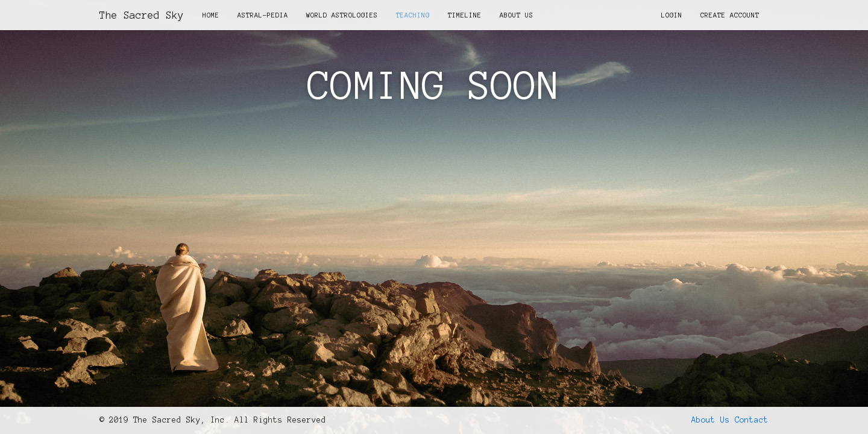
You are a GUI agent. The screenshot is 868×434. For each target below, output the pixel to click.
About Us (517, 15)
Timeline (465, 15)
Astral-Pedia (263, 15)
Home (211, 15)
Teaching (413, 15)
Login (672, 15)
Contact (752, 420)
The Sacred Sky (142, 15)
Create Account (730, 15)
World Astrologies (342, 15)
